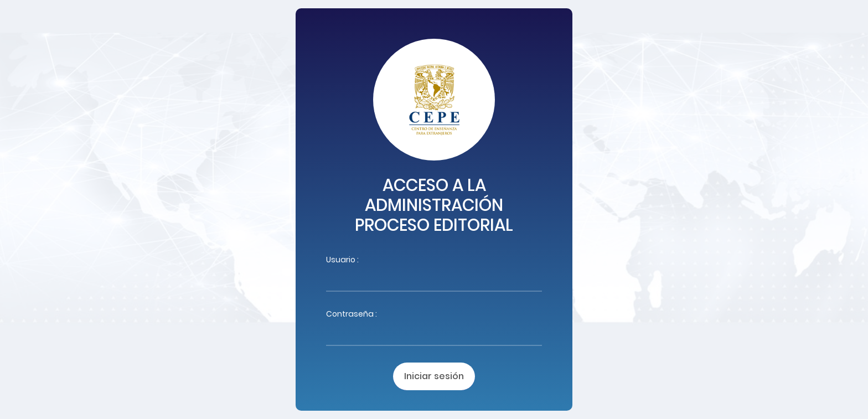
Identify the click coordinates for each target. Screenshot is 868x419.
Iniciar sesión (434, 376)
